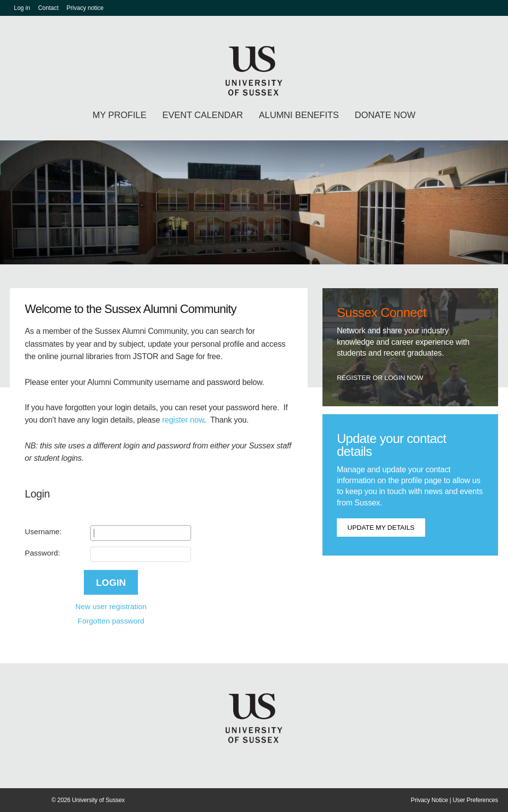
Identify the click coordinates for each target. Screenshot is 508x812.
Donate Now (385, 115)
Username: (43, 531)
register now (183, 420)
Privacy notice (85, 8)
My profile (119, 115)
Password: (42, 553)
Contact (48, 8)
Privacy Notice (429, 800)
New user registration (111, 606)
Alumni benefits (299, 115)
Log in (22, 8)
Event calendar (203, 115)
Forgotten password (111, 621)
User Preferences (476, 800)
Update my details (381, 528)
